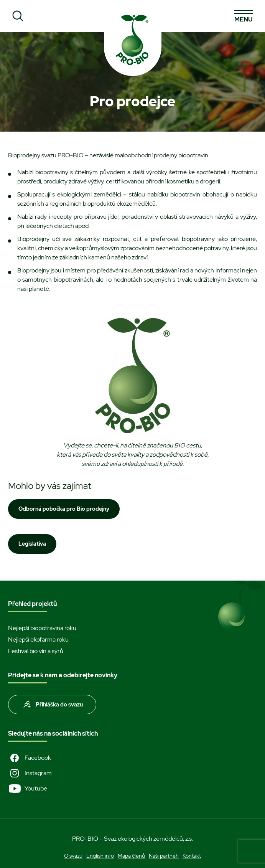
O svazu (73, 856)
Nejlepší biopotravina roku (42, 628)
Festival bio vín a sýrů (36, 651)
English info (100, 856)
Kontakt (192, 856)
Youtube (28, 789)
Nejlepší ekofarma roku (38, 639)
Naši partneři (164, 856)
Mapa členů (131, 856)
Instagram (30, 773)
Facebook (30, 758)
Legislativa (32, 544)
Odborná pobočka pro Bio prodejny (64, 509)
